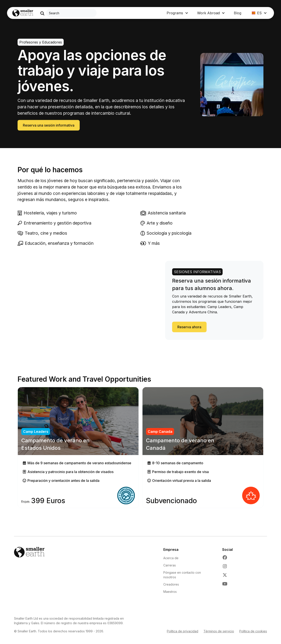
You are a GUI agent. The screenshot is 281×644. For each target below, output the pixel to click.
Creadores (171, 584)
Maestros (170, 592)
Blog (238, 13)
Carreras (170, 565)
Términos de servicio (219, 631)
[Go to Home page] (23, 13)
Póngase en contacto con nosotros (182, 575)
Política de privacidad (183, 631)
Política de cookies (253, 631)
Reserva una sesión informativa (49, 125)
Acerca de (171, 558)
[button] (177, 13)
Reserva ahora (189, 327)
